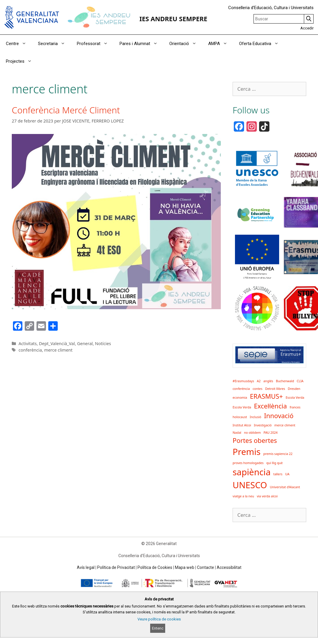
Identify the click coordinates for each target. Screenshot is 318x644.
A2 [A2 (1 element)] (259, 381)
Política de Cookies (155, 567)
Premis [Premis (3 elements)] (247, 452)
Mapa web (185, 567)
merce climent (58, 350)
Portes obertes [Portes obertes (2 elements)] (255, 440)
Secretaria (54, 44)
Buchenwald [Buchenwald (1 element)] (285, 381)
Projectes (22, 61)
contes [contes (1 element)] (257, 389)
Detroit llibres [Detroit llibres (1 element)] (275, 389)
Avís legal (86, 567)
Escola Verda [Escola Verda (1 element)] (295, 398)
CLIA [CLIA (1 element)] (300, 381)
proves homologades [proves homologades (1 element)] (248, 463)
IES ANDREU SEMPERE (173, 19)
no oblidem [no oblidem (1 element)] (252, 433)
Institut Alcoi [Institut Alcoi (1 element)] (242, 425)
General (85, 343)
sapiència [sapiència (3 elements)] (252, 472)
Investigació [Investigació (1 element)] (263, 425)
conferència (30, 350)
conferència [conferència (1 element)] (241, 389)
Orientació (186, 44)
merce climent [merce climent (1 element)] (285, 425)
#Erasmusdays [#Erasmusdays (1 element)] (243, 381)
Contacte (206, 567)
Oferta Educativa (262, 44)
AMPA (221, 44)
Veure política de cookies (159, 619)
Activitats (28, 343)
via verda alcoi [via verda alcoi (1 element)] (267, 496)
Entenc (158, 628)
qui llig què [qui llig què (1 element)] (275, 463)
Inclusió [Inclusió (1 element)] (255, 417)
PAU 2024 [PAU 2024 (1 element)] (271, 433)
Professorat (95, 44)
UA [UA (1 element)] (288, 474)
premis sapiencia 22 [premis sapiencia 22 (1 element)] (278, 454)
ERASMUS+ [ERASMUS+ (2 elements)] (266, 396)
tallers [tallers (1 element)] (278, 474)
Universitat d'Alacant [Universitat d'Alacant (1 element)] (285, 487)
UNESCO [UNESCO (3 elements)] (250, 485)
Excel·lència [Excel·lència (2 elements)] (270, 406)
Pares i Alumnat (141, 44)
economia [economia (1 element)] (240, 398)
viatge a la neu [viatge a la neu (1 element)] (243, 496)
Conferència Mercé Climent (66, 110)
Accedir (307, 28)
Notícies (103, 343)
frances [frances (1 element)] (295, 407)
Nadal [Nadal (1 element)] (237, 433)
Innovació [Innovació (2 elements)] (279, 416)
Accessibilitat (229, 567)
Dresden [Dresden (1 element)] (294, 389)
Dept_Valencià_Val (57, 343)
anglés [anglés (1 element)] (268, 381)
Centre (19, 44)
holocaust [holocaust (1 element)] (240, 417)
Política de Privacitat (116, 567)
